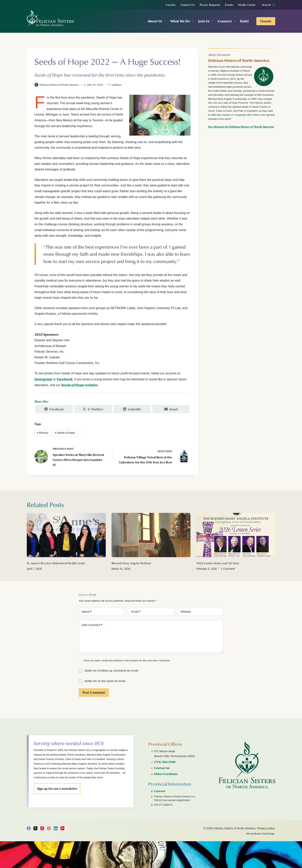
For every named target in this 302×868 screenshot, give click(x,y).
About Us (157, 21)
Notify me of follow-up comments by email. (112, 670)
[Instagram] (42, 828)
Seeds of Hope (65, 433)
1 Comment (228, 569)
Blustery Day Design (264, 834)
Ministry (43, 433)
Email (136, 611)
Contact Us (188, 5)
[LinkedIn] (56, 828)
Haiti (244, 21)
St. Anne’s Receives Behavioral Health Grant (56, 563)
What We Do (182, 21)
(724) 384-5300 (165, 760)
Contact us (162, 766)
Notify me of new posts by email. (105, 681)
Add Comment (92, 625)
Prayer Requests (210, 5)
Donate (266, 21)
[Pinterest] (49, 828)
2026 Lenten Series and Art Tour (218, 563)
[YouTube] (62, 828)
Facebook (65, 379)
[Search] (269, 5)
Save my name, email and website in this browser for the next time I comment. (127, 660)
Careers (171, 5)
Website (186, 611)
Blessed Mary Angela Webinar (131, 563)
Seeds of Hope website (80, 385)
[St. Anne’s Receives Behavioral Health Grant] (66, 535)
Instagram (43, 379)
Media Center (247, 5)
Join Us (206, 21)
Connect (227, 21)
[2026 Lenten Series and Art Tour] (236, 535)
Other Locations (166, 772)
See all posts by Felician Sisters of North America (241, 127)
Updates (117, 84)
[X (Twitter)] (35, 828)
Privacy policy (266, 828)
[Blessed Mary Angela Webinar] (151, 535)
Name (87, 611)
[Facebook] (29, 828)
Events (229, 5)
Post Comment (94, 692)
